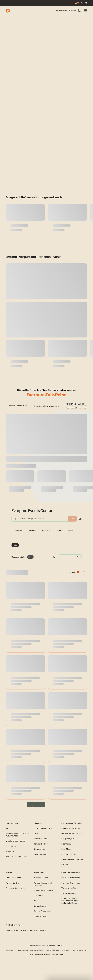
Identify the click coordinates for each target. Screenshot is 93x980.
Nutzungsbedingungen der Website (30, 972)
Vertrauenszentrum (80, 972)
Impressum (66, 972)
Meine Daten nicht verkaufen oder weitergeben (46, 976)
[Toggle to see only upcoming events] (30, 579)
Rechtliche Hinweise (53, 972)
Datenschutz (10, 972)
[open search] (86, 3)
